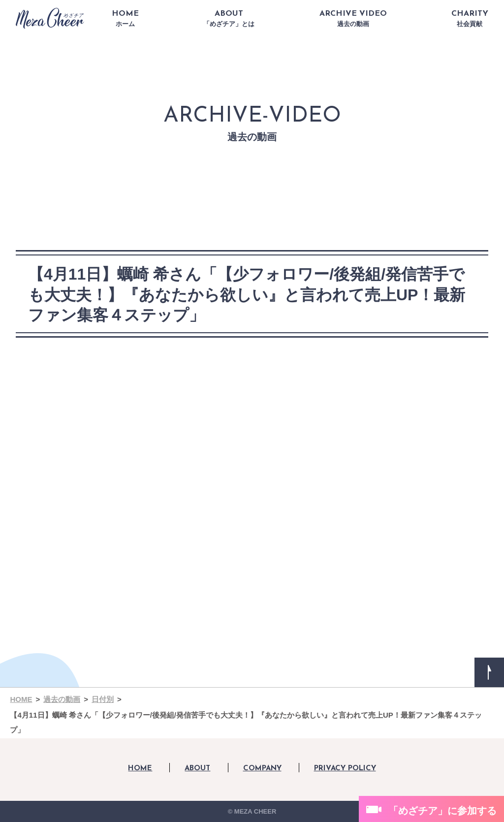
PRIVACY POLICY (345, 769)
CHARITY (470, 19)
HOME (125, 19)
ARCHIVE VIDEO (353, 19)
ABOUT (229, 19)
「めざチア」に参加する (442, 811)
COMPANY (262, 769)
